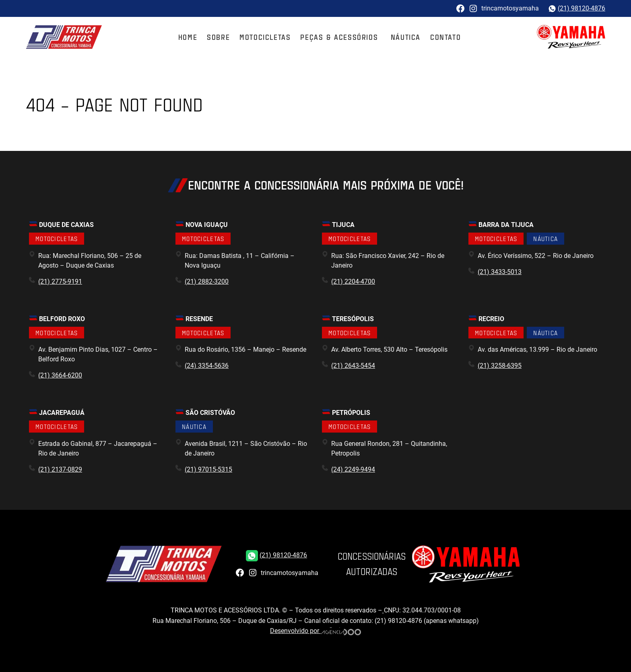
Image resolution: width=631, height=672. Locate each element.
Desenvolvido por (315, 631)
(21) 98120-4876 (582, 8)
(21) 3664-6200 (60, 375)
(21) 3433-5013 (500, 272)
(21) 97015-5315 (208, 469)
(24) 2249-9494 (353, 469)
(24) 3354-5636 (207, 366)
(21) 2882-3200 (207, 281)
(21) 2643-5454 (353, 366)
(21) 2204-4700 (353, 281)
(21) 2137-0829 (60, 469)
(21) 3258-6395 (500, 366)
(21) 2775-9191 (60, 281)
